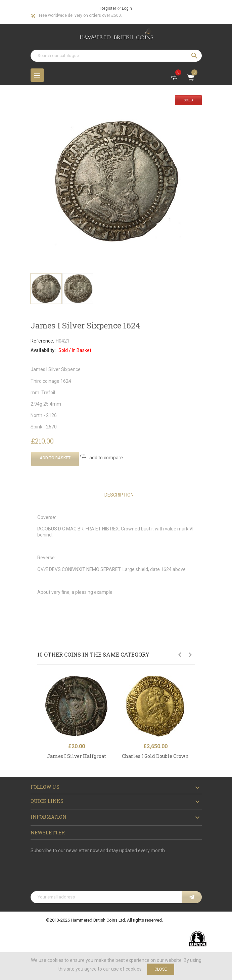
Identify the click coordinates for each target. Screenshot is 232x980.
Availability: (43, 350)
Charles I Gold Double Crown (155, 756)
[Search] (116, 56)
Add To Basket (55, 458)
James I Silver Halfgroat (77, 756)
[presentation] (82, 875)
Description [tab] (119, 495)
